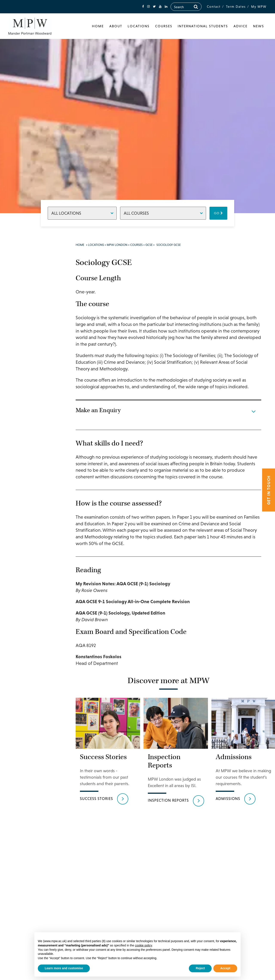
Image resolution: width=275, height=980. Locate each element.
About (116, 26)
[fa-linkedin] (166, 7)
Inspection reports (168, 813)
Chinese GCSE (34, 363)
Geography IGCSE (31, 471)
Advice (241, 26)
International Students (203, 26)
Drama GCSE (33, 386)
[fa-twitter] (154, 7)
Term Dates (236, 7)
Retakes (29, 702)
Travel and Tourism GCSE (31, 674)
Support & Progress (26, 791)
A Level (28, 294)
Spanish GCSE (34, 647)
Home (98, 26)
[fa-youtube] (160, 7)
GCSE (27, 304)
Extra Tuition (33, 743)
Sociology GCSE (30, 635)
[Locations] (82, 213)
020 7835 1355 (32, 907)
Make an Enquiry (32, 861)
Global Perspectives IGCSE (32, 496)
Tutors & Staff (29, 834)
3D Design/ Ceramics (31, 690)
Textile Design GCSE (34, 658)
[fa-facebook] (143, 7)
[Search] (196, 7)
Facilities (25, 771)
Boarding (26, 852)
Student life (27, 780)
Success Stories (30, 816)
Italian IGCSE (33, 547)
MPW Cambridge (29, 880)
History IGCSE (34, 510)
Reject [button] (200, 968)
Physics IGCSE (34, 601)
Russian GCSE (34, 624)
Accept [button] (225, 968)
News (259, 26)
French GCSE (33, 459)
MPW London (26, 263)
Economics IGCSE (31, 397)
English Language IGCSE (30, 413)
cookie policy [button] (143, 945)
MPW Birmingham (30, 871)
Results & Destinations (28, 805)
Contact (214, 7)
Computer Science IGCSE (34, 374)
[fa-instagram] (148, 7)
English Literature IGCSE (31, 432)
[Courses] (163, 213)
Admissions (27, 843)
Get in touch (269, 490)
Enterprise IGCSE (31, 448)
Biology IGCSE (34, 326)
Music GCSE (32, 578)
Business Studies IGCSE (34, 338)
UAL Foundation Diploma (32, 757)
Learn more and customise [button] (64, 968)
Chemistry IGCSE (31, 351)
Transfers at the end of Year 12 (32, 716)
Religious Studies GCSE (33, 613)
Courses (164, 26)
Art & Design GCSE (33, 315)
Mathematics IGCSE (33, 567)
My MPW (259, 7)
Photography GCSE (33, 590)
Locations (139, 26)
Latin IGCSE (32, 556)
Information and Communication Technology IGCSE (35, 528)
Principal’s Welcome (26, 274)
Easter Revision (29, 732)
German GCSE (34, 482)
